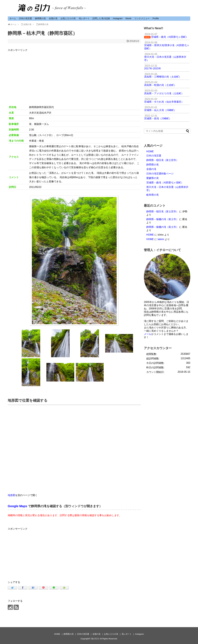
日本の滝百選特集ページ (160, 174)
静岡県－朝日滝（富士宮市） (162, 160)
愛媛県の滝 (153, 178)
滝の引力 (95, 639)
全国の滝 (53, 18)
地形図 (11, 495)
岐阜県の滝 (153, 195)
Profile (156, 18)
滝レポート (84, 18)
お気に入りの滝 (68, 18)
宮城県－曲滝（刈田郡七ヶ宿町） (165, 183)
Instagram (118, 18)
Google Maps (17, 506)
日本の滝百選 (25, 18)
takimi (161, 239)
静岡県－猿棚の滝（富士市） (162, 219)
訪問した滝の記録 (101, 18)
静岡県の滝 (40, 18)
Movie (128, 18)
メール (148, 334)
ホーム (13, 18)
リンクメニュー (142, 18)
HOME (150, 151)
